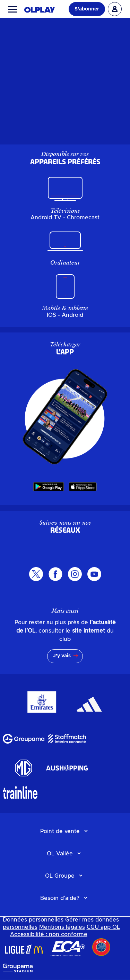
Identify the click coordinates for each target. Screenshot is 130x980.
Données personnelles (33, 920)
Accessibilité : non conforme (49, 934)
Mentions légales (62, 927)
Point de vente (60, 831)
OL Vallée (60, 854)
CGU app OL (103, 927)
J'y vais (62, 656)
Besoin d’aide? (60, 898)
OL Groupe (60, 876)
